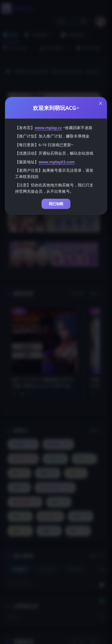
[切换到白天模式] (102, 554)
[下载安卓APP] (102, 601)
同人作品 (18, 48)
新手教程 (88, 48)
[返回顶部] (102, 616)
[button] (71, 22)
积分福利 (55, 48)
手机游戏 (39, 35)
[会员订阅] (102, 585)
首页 (11, 35)
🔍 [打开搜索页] (84, 22)
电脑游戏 (76, 35)
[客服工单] (102, 570)
